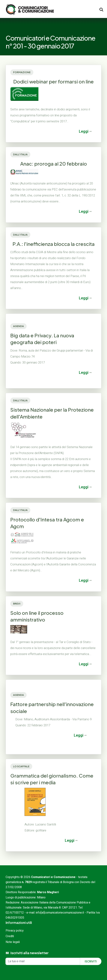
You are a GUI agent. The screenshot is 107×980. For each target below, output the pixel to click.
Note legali (13, 942)
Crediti (10, 936)
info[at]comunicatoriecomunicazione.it (60, 913)
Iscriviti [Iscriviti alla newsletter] (91, 961)
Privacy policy (15, 931)
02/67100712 (15, 913)
